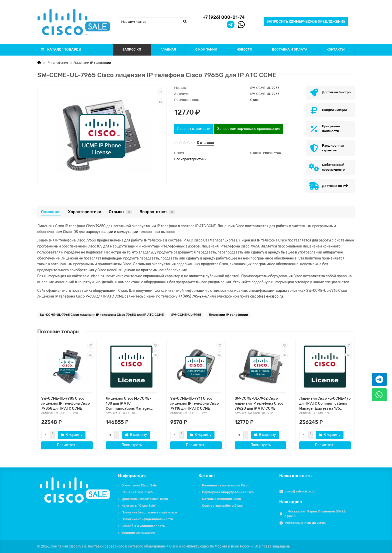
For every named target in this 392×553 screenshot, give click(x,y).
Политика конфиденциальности (147, 519)
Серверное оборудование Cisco (228, 492)
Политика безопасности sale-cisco (149, 512)
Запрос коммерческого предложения (249, 129)
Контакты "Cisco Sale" (139, 506)
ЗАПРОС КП (132, 49)
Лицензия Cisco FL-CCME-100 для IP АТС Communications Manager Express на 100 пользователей (128, 404)
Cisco (254, 100)
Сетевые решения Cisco (221, 499)
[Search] (154, 22)
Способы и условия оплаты (143, 526)
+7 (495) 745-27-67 (193, 296)
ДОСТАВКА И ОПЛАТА (289, 49)
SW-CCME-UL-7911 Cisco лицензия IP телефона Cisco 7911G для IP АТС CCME (194, 403)
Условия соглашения (138, 533)
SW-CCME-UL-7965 (186, 315)
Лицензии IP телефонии (92, 63)
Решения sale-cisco (137, 492)
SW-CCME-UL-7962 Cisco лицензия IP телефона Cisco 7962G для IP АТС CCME (259, 403)
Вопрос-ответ (157, 212)
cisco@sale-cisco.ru (266, 296)
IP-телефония (57, 63)
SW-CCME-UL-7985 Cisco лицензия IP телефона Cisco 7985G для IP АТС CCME (65, 403)
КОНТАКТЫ (336, 49)
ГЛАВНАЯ (168, 49)
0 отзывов (205, 143)
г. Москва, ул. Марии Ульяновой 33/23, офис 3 (315, 514)
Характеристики (85, 212)
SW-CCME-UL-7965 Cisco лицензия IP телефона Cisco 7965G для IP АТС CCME (102, 315)
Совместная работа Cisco (222, 506)
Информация (132, 476)
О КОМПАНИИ (206, 49)
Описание (51, 212)
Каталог (207, 476)
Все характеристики (190, 159)
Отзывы (120, 212)
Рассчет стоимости (194, 129)
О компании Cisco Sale (139, 485)
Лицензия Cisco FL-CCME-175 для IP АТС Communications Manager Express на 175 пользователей (325, 404)
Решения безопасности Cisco (226, 485)
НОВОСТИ (244, 49)
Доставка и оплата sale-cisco (145, 499)
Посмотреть (67, 445)
